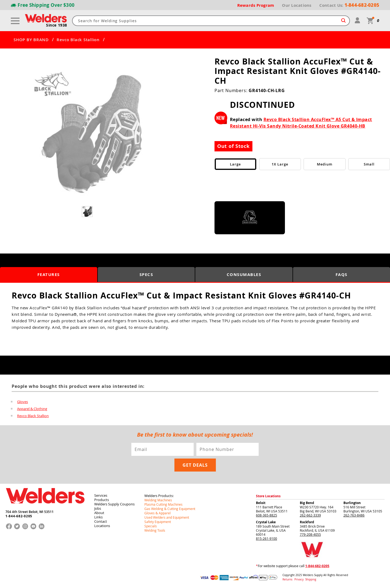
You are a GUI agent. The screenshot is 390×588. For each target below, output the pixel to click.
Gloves (22, 402)
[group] (88, 133)
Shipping (311, 579)
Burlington (352, 503)
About (99, 513)
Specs (146, 274)
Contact (101, 521)
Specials (151, 526)
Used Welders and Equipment (167, 517)
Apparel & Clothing (32, 409)
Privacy (299, 579)
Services (101, 495)
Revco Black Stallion (78, 40)
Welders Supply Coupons (114, 504)
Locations (102, 526)
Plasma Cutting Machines (163, 504)
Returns (287, 579)
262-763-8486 (354, 515)
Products (102, 500)
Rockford (307, 522)
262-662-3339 (310, 515)
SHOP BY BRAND (31, 40)
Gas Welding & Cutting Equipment (170, 509)
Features (49, 274)
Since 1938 (57, 25)
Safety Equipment (158, 522)
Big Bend (307, 503)
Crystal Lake (266, 522)
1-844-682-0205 (19, 516)
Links (98, 517)
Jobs (98, 508)
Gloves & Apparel (157, 513)
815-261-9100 (266, 538)
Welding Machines (158, 500)
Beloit (261, 503)
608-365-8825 (266, 515)
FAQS (342, 274)
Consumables (244, 274)
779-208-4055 (310, 534)
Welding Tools (155, 530)
